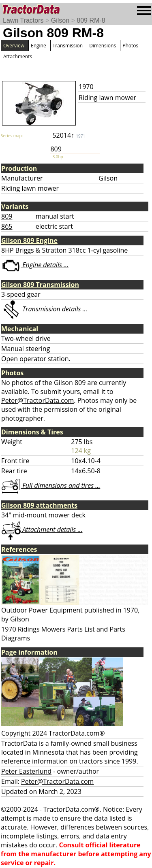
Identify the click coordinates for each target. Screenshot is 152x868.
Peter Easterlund (26, 771)
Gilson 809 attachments (39, 505)
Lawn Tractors (23, 20)
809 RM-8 (91, 20)
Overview (14, 46)
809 (7, 216)
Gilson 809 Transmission (40, 285)
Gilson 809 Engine (29, 240)
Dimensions (103, 46)
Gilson (60, 20)
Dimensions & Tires (32, 432)
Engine (39, 46)
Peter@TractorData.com (37, 400)
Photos (130, 46)
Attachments (18, 56)
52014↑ (69, 135)
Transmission (68, 46)
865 (7, 226)
